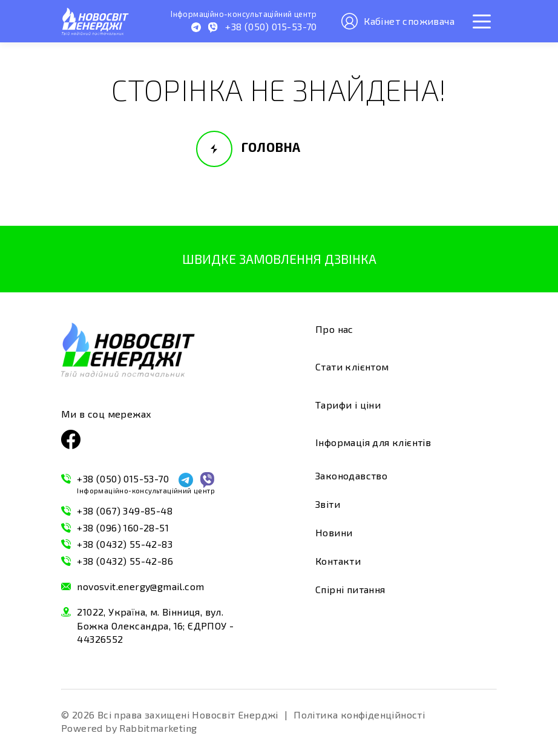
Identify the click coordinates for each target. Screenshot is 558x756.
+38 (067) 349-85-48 (125, 511)
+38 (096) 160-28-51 (123, 528)
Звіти (328, 504)
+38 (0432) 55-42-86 (125, 561)
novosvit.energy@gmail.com (140, 586)
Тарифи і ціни (348, 405)
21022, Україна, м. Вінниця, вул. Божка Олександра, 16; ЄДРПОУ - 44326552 (155, 625)
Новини (334, 532)
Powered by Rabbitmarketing (129, 728)
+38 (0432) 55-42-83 (125, 544)
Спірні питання (350, 589)
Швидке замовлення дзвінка (279, 259)
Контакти (338, 561)
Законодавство (351, 475)
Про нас (334, 329)
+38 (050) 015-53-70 (146, 484)
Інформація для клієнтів (373, 442)
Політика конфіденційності (359, 715)
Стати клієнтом (352, 366)
